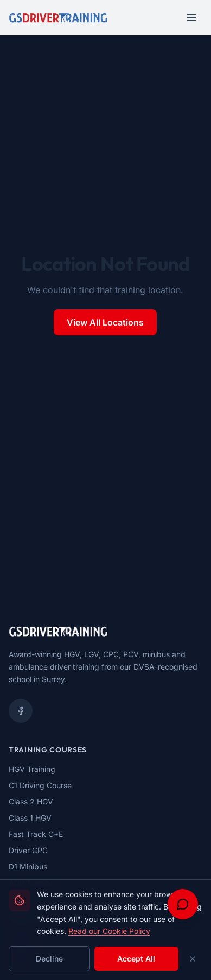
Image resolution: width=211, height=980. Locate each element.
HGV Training (32, 769)
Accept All (136, 959)
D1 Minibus (28, 867)
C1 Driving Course (40, 785)
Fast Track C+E (36, 834)
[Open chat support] (183, 904)
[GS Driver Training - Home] (58, 17)
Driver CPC (28, 850)
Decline (49, 959)
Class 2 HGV (31, 801)
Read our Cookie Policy (109, 931)
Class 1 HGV (30, 818)
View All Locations (105, 322)
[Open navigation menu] (191, 17)
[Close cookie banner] (193, 959)
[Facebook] (21, 711)
